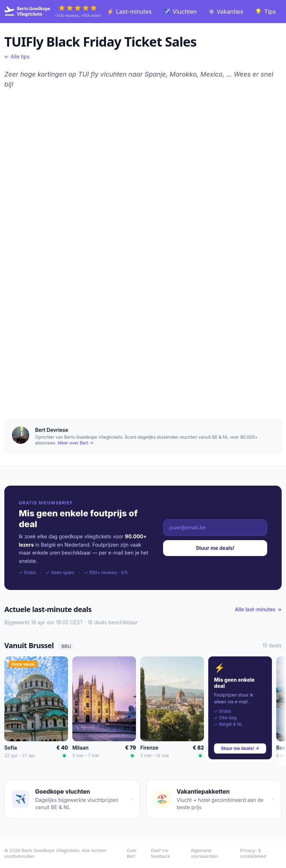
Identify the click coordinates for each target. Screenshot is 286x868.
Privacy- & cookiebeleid (253, 853)
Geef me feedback (160, 853)
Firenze (149, 748)
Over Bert (132, 853)
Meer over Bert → (76, 443)
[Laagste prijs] (64, 756)
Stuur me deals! (215, 548)
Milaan (80, 748)
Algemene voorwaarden (204, 853)
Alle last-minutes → (258, 609)
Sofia (11, 748)
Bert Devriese (52, 430)
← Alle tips (17, 57)
